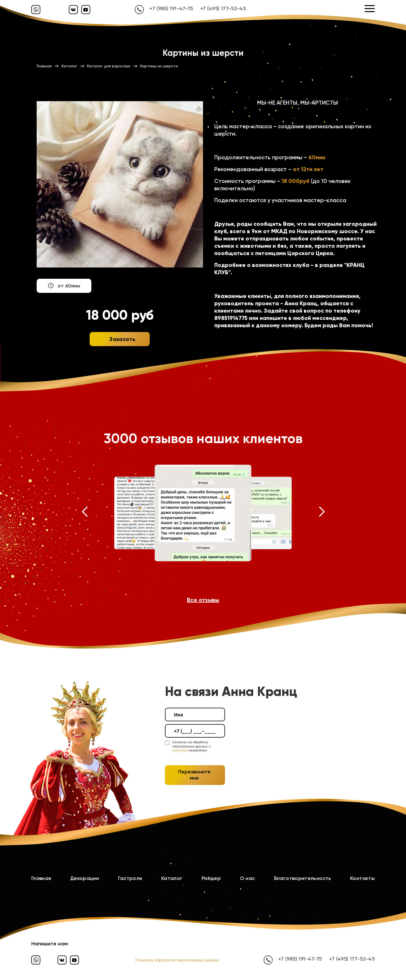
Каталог (172, 878)
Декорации (85, 878)
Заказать (122, 339)
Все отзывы (203, 600)
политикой (180, 750)
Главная (41, 878)
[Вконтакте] (73, 10)
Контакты (362, 878)
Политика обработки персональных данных (177, 960)
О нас (248, 878)
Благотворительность (303, 878)
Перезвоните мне (194, 775)
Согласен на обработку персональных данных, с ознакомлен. (191, 746)
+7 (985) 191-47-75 (171, 8)
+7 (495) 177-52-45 (223, 8)
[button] (84, 513)
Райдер (211, 878)
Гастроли (130, 878)
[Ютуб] (86, 10)
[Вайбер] (36, 10)
